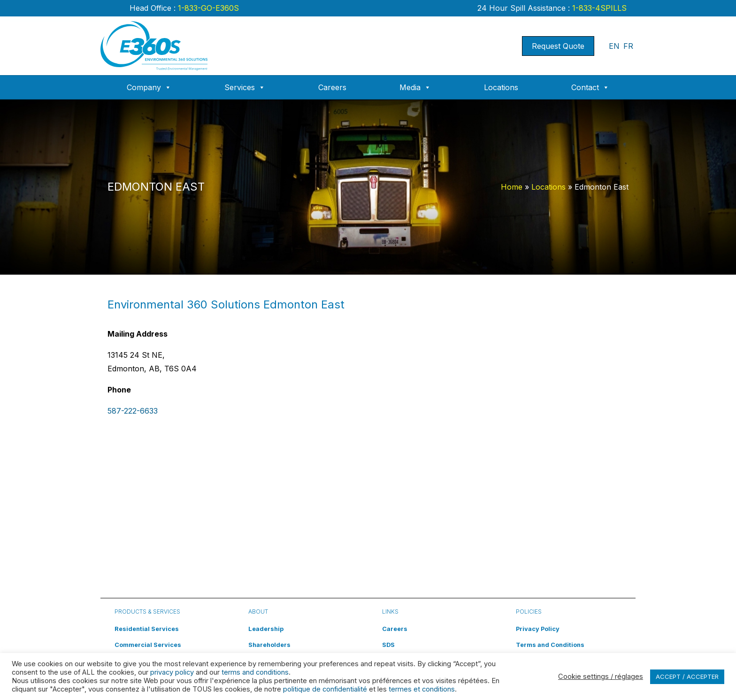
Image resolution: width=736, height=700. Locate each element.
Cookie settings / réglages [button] (601, 677)
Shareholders (269, 645)
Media (415, 87)
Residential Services (147, 629)
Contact (590, 87)
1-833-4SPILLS (598, 8)
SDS (388, 645)
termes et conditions (422, 689)
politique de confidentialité (325, 689)
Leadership (266, 629)
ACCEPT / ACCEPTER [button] (687, 677)
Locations (501, 87)
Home (512, 187)
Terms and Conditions (550, 645)
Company (149, 87)
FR (628, 46)
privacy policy (172, 672)
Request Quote (558, 46)
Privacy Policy (538, 629)
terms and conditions (255, 672)
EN (614, 46)
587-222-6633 (133, 411)
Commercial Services (148, 645)
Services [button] (245, 87)
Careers (332, 87)
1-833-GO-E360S (207, 8)
